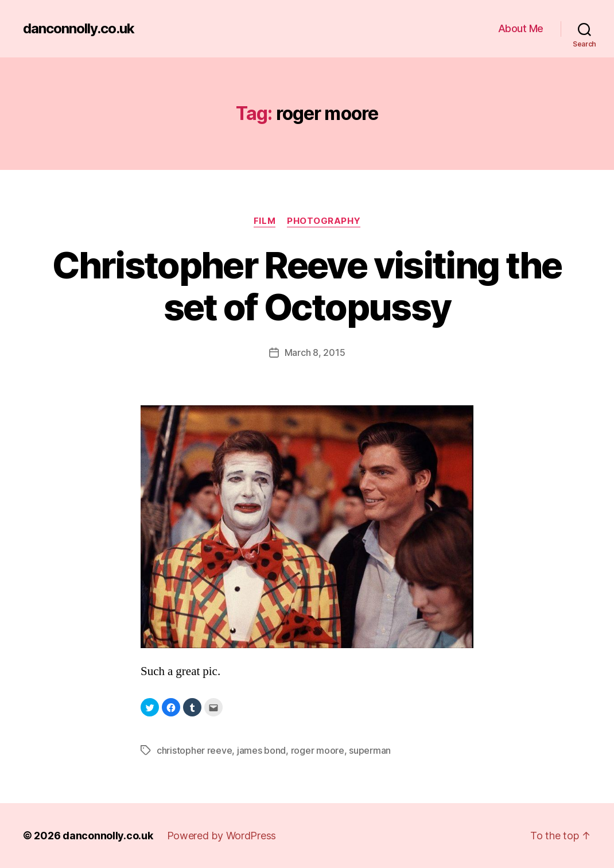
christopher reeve (194, 750)
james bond (261, 750)
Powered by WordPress (222, 836)
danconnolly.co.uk (79, 29)
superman (370, 750)
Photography (324, 221)
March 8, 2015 (315, 352)
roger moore (318, 750)
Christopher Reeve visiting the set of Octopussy (307, 286)
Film (265, 221)
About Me (521, 28)
